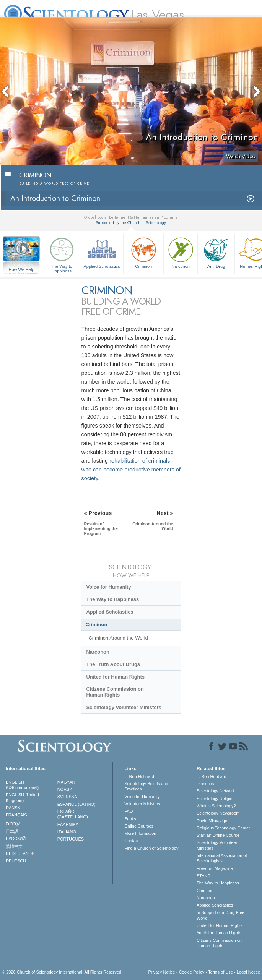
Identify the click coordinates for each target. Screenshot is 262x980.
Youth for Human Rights (219, 933)
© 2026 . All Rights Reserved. (62, 972)
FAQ (129, 811)
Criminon (143, 252)
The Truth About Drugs (113, 664)
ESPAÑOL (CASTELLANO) (73, 814)
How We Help (21, 270)
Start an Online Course (218, 835)
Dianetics (205, 784)
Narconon (181, 252)
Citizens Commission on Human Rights (115, 692)
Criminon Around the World (118, 638)
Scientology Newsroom (218, 813)
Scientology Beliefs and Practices (146, 786)
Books (130, 819)
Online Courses (139, 826)
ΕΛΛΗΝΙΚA (68, 824)
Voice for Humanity (108, 587)
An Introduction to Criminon (55, 198)
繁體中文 (14, 846)
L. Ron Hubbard (139, 776)
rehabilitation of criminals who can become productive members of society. (131, 470)
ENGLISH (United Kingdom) (22, 797)
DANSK (13, 808)
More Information (140, 833)
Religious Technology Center (223, 828)
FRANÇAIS (16, 815)
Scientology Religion (216, 799)
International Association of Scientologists (222, 858)
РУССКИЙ (16, 839)
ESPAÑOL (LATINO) (76, 804)
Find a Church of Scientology (151, 848)
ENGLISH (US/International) (22, 785)
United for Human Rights (115, 677)
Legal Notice (248, 972)
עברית (13, 823)
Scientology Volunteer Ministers (124, 707)
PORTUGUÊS (71, 839)
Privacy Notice (161, 972)
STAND (203, 876)
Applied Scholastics (102, 252)
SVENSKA (67, 797)
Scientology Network (216, 791)
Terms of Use (221, 972)
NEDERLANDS (20, 854)
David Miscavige (212, 821)
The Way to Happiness (62, 254)
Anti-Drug (216, 252)
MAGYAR (66, 782)
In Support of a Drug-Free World (221, 915)
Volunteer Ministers (142, 804)
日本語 (12, 831)
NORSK (65, 789)
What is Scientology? (216, 806)
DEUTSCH (16, 861)
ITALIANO (67, 832)
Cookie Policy (192, 972)
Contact (132, 841)
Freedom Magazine (215, 868)
